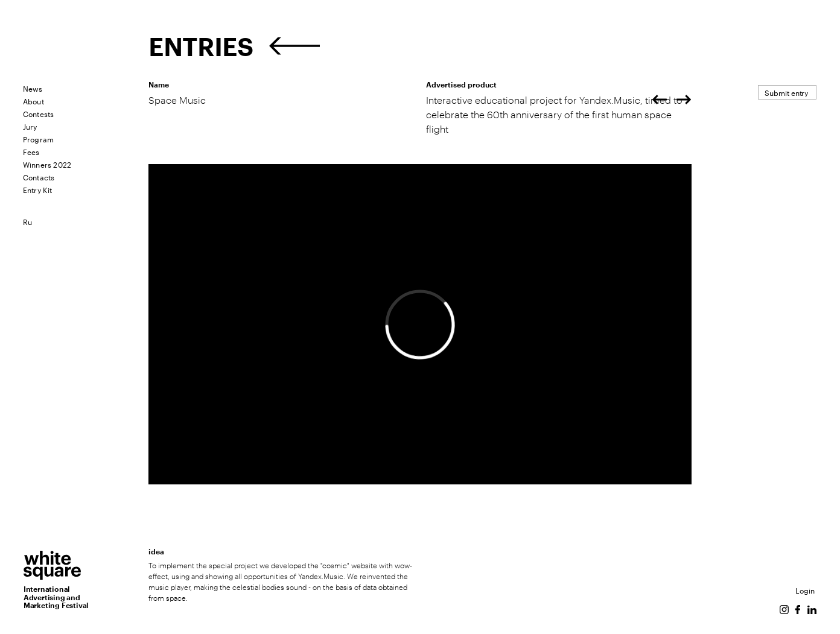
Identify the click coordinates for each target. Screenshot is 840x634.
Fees (31, 151)
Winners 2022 (47, 164)
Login (805, 590)
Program (38, 138)
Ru (27, 221)
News (33, 88)
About (33, 100)
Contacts (39, 176)
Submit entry (786, 92)
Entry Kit (38, 189)
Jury (30, 126)
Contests (39, 113)
